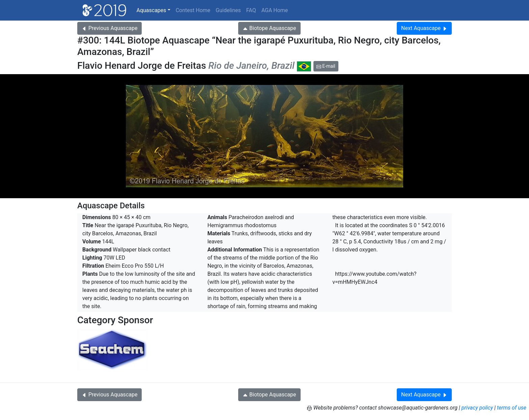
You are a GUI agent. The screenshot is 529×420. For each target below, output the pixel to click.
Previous (109, 28)
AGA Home (275, 10)
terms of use (512, 408)
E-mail (326, 66)
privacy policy (477, 408)
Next (424, 28)
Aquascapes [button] (151, 10)
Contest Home (193, 10)
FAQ (251, 10)
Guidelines (228, 10)
